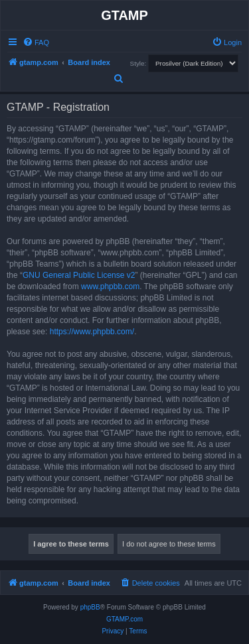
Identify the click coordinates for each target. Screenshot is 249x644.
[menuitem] (36, 42)
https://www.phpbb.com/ (92, 332)
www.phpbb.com (110, 287)
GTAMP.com (124, 619)
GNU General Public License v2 (79, 275)
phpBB (90, 607)
